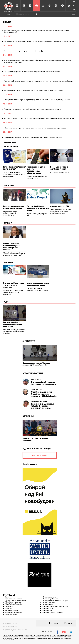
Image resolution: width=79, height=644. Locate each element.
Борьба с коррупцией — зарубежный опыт (60, 168)
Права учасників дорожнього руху (55, 601)
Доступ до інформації (13, 603)
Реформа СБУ (48, 610)
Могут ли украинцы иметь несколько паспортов (38, 284)
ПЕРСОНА (8, 223)
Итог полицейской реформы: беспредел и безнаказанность (43, 383)
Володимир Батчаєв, (39, 401)
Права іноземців (11, 614)
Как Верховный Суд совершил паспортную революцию (13, 324)
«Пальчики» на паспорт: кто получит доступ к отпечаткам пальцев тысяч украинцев (35, 128)
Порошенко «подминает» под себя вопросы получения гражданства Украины (32, 109)
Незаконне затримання (14, 612)
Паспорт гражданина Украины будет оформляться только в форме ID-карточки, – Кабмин (37, 100)
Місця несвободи (12, 610)
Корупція (9, 608)
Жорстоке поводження (14, 605)
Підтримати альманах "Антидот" (37, 449)
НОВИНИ (7, 22)
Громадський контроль (14, 599)
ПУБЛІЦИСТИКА (11, 146)
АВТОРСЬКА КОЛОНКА (33, 373)
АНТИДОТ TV (29, 341)
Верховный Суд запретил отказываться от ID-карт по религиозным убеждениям (33, 90)
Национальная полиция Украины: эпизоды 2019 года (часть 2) (36, 364)
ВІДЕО (6, 302)
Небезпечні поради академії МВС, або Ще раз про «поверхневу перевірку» (42, 406)
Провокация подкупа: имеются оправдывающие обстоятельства (36, 170)
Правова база (48, 605)
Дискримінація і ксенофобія (16, 601)
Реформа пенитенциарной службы (55, 607)
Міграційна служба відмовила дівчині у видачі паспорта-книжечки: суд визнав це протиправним (39, 42)
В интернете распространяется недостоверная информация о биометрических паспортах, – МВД (39, 119)
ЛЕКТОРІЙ (8, 262)
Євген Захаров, (37, 389)
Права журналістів (49, 597)
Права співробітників (50, 599)
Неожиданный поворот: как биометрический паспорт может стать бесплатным (33, 137)
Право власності (49, 603)
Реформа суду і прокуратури (53, 612)
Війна (7, 597)
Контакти (68, 623)
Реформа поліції (48, 608)
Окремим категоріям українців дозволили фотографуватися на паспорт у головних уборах (37, 51)
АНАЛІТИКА (9, 186)
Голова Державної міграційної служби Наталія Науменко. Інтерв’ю (11, 247)
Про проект (54, 623)
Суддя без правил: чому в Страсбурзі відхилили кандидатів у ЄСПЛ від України (43, 394)
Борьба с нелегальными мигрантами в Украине (13, 207)
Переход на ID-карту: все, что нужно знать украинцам (14, 285)
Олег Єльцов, (36, 380)
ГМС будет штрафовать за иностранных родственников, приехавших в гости (32, 72)
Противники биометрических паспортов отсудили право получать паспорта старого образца (38, 81)
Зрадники (9, 607)
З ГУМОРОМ (28, 416)
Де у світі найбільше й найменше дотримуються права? (38, 208)
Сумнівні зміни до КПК (60, 206)
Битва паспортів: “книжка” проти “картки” (14, 168)
